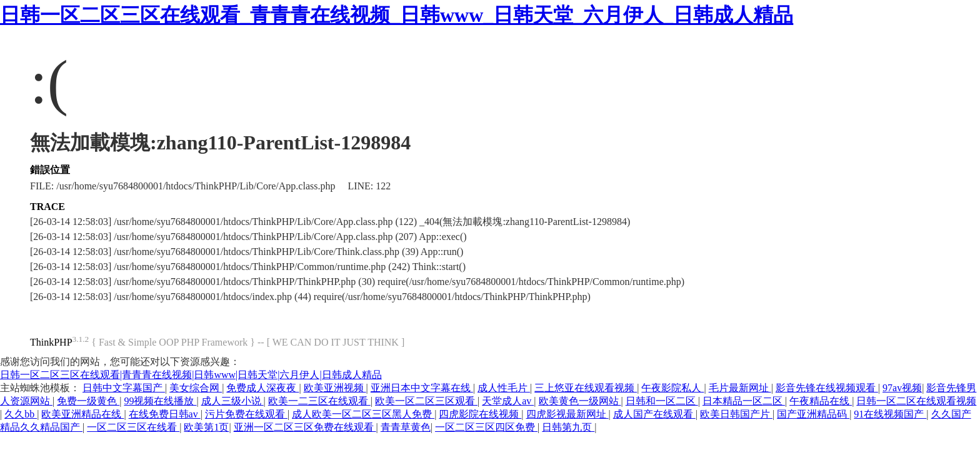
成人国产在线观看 (654, 414)
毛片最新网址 (740, 388)
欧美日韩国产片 (736, 414)
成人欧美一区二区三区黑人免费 (363, 414)
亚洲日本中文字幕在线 (422, 388)
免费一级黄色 (88, 401)
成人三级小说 (232, 401)
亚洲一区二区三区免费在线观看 (305, 427)
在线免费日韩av (165, 414)
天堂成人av (508, 401)
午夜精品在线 (821, 401)
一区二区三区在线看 (133, 427)
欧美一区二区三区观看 (426, 401)
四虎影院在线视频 (480, 414)
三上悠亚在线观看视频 (586, 388)
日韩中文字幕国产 (124, 388)
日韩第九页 (568, 427)
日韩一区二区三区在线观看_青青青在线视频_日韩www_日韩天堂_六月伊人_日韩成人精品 (397, 15)
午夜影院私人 (672, 388)
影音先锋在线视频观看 (827, 388)
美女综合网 (196, 388)
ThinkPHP (51, 342)
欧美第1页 (206, 427)
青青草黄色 (406, 427)
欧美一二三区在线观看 (319, 401)
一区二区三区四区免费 (486, 427)
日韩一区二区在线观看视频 (916, 401)
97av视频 (902, 388)
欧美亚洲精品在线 (82, 414)
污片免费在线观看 (246, 414)
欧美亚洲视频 (335, 388)
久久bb (21, 414)
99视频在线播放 (160, 401)
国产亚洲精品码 (813, 414)
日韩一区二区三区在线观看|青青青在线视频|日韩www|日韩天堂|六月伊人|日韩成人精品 (191, 375)
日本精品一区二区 (744, 401)
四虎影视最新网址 (567, 414)
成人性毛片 (504, 388)
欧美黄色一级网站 (580, 401)
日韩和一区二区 (662, 401)
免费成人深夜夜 (262, 388)
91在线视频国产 (890, 414)
